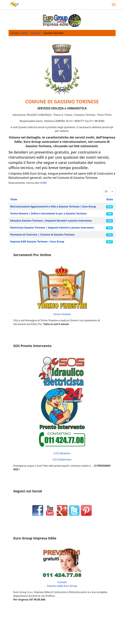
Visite (110, 199)
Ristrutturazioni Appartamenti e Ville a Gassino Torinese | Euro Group (53, 207)
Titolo (14, 199)
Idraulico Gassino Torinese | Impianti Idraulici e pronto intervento (51, 221)
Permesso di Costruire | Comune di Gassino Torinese (43, 235)
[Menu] (114, 5)
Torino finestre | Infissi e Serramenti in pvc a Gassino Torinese (48, 213)
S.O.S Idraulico (62, 453)
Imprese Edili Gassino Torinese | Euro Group (37, 242)
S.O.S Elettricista (62, 459)
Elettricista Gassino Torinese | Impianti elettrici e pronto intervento (52, 228)
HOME (43, 183)
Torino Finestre (62, 314)
